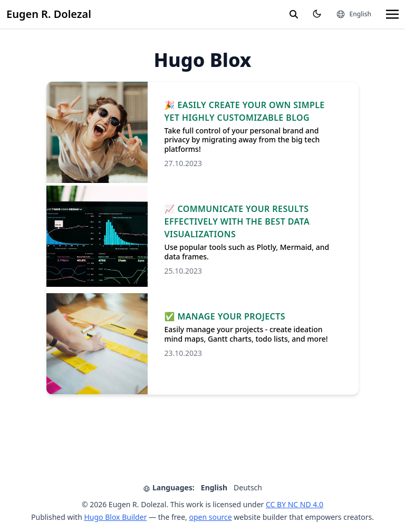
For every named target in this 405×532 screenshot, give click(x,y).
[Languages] (354, 14)
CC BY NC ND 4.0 (295, 504)
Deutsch (248, 487)
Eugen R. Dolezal (49, 14)
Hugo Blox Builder (115, 517)
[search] (294, 14)
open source (210, 517)
